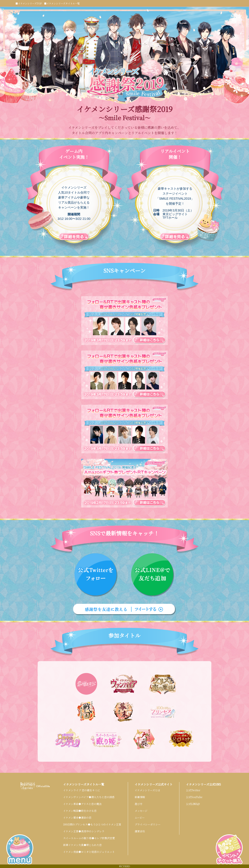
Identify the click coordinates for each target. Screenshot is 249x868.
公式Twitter (193, 790)
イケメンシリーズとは (147, 790)
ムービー (140, 818)
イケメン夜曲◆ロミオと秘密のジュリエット (89, 852)
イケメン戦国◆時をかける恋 (80, 811)
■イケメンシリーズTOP (29, 3)
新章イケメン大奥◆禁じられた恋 (82, 845)
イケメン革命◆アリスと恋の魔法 (82, 804)
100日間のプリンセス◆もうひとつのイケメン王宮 (92, 824)
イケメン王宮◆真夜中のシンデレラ (84, 831)
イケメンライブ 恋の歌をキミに (82, 790)
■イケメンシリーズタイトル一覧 (62, 3)
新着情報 (140, 797)
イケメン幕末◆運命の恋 (77, 818)
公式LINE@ (193, 804)
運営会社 (140, 831)
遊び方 (139, 804)
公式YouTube (194, 797)
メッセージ (141, 811)
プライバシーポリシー (148, 824)
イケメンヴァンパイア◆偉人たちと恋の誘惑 (89, 797)
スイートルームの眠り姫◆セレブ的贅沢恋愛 (89, 838)
